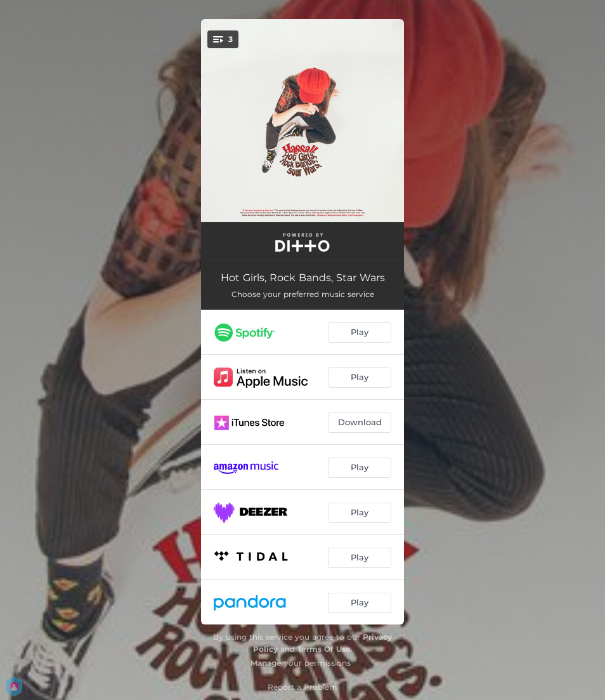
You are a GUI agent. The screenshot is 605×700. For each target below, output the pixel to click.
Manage (266, 663)
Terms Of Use (324, 649)
